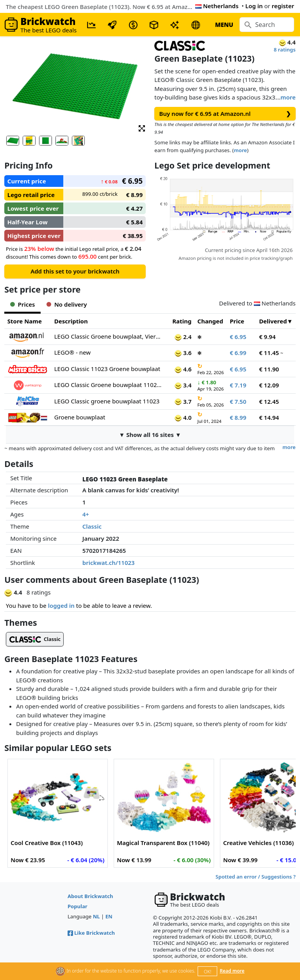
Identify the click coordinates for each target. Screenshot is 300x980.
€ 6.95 (238, 337)
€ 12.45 (269, 401)
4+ (86, 514)
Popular (78, 906)
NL (96, 916)
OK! (208, 972)
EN (109, 916)
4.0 (183, 417)
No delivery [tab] (67, 304)
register (283, 6)
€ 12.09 (269, 385)
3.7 (183, 401)
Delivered (273, 321)
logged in (61, 605)
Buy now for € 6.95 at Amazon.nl (225, 114)
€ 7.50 (238, 401)
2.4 (183, 337)
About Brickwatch (90, 896)
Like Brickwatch (91, 933)
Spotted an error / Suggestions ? (256, 877)
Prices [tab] (22, 304)
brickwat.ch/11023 (109, 563)
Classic (92, 526)
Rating (182, 321)
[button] (142, 128)
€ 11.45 (269, 353)
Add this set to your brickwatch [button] (75, 271)
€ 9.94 (267, 337)
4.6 (183, 369)
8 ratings (285, 50)
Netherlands (217, 6)
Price (237, 321)
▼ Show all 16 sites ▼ (150, 435)
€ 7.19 (238, 385)
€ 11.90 (269, 369)
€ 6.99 (238, 353)
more (288, 97)
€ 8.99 (238, 417)
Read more (232, 971)
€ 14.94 (269, 417)
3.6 (183, 353)
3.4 (183, 385)
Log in (254, 6)
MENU (224, 25)
